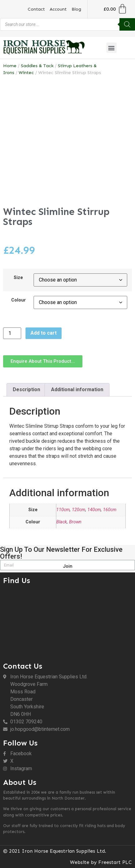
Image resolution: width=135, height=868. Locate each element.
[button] (112, 48)
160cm (110, 510)
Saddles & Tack (37, 66)
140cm (94, 510)
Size (18, 278)
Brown (75, 522)
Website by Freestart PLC (101, 862)
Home (10, 66)
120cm (79, 510)
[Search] (127, 24)
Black (62, 522)
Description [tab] (26, 389)
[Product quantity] (12, 333)
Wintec (26, 72)
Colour (19, 300)
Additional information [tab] (77, 389)
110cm (63, 510)
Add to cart (44, 333)
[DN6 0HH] (67, 622)
